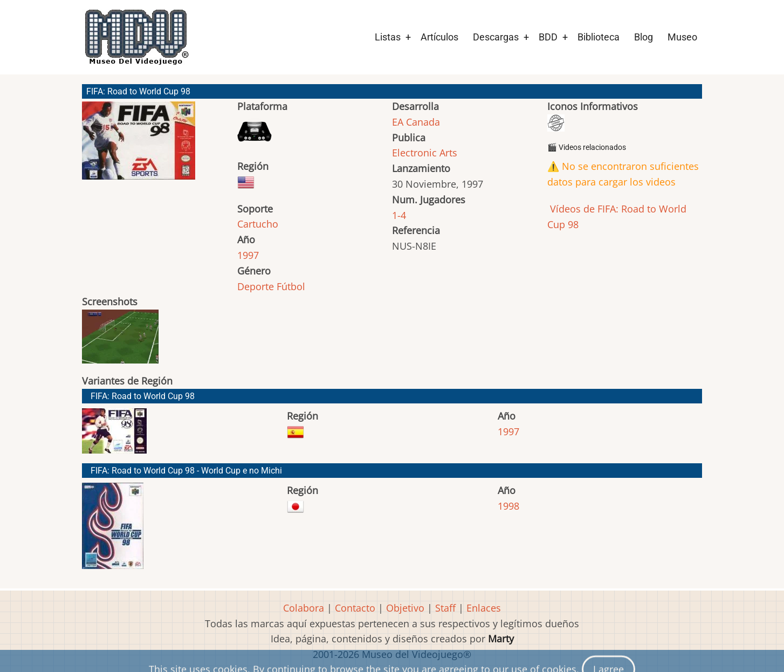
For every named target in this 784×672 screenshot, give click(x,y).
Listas (388, 37)
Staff (445, 608)
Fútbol (291, 286)
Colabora (304, 608)
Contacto (355, 608)
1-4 (399, 215)
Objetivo (405, 608)
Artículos (439, 37)
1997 (248, 255)
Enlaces (484, 608)
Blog (644, 37)
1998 (508, 506)
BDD (548, 37)
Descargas (496, 37)
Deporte (256, 286)
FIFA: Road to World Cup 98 (143, 396)
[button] (139, 145)
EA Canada (416, 122)
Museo (682, 37)
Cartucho (258, 224)
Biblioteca (599, 37)
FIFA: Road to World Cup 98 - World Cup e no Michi (186, 471)
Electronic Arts (425, 153)
